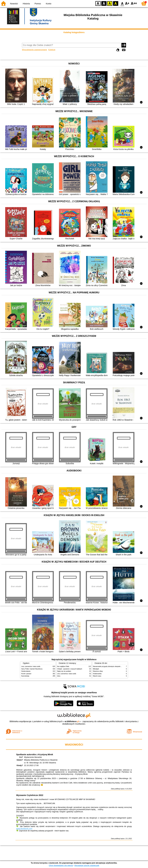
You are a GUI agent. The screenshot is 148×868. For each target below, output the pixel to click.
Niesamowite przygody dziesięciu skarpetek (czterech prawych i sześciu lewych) (119, 666)
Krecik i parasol (26, 674)
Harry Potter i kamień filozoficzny (32, 669)
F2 (134, 3)
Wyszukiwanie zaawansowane (34, 50)
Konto (49, 4)
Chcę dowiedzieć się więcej (61, 865)
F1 (127, 3)
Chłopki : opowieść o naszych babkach (70, 669)
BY (116, 3)
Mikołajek (96, 669)
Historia (26, 4)
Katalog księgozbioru (74, 32)
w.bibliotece (72, 721)
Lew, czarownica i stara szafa (31, 666)
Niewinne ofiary (98, 671)
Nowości (14, 4)
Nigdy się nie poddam (64, 671)
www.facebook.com (24, 828)
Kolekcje (52, 50)
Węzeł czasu (97, 676)
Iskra (59, 676)
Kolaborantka (97, 674)
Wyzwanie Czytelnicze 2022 (30, 795)
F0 (122, 3)
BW (104, 3)
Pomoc (38, 4)
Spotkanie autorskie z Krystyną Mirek (35, 754)
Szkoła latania (26, 671)
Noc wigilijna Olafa (63, 666)
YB (110, 3)
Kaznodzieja (25, 676)
